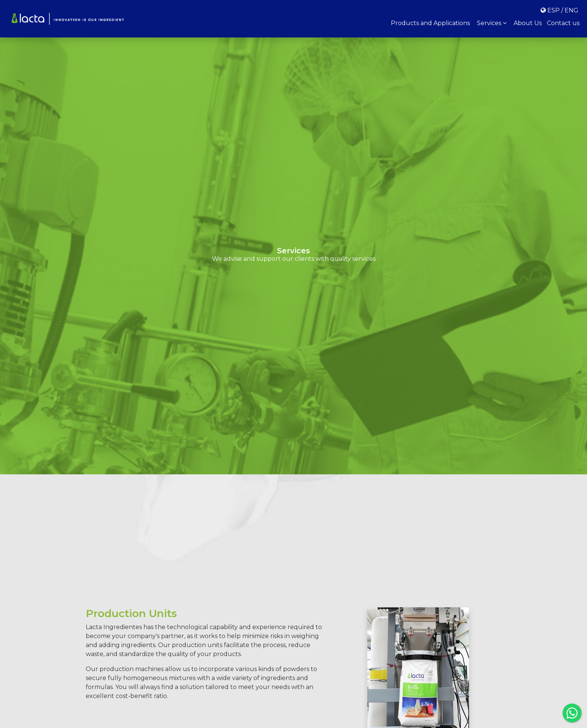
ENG (571, 10)
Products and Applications (430, 23)
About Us (528, 23)
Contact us (563, 23)
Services (492, 23)
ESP (553, 10)
